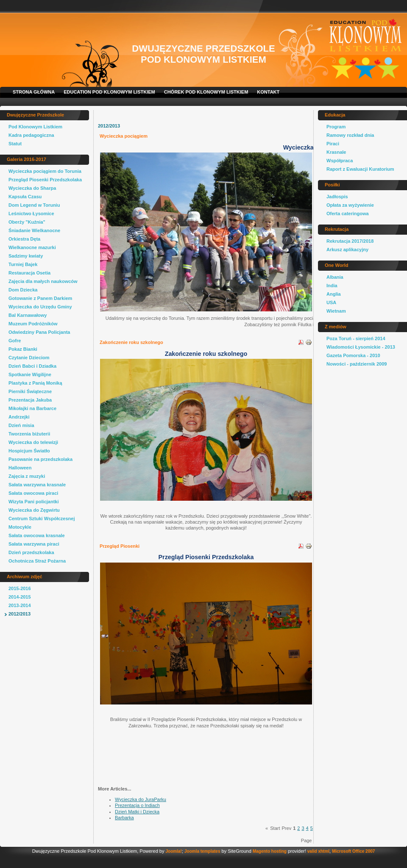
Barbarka (124, 818)
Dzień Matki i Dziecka (137, 812)
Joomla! (174, 851)
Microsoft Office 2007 (353, 851)
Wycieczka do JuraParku (141, 799)
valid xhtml (318, 851)
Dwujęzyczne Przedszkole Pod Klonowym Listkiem (203, 54)
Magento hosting (270, 851)
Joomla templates (202, 851)
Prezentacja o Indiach (137, 805)
